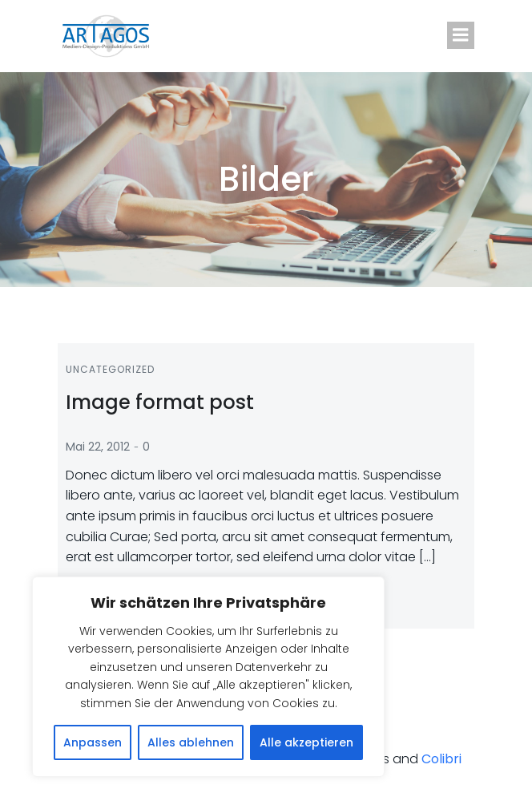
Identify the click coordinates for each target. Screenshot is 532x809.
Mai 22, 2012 (98, 447)
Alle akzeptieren (306, 742)
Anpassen (93, 742)
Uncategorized (110, 369)
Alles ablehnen (191, 742)
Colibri (441, 759)
